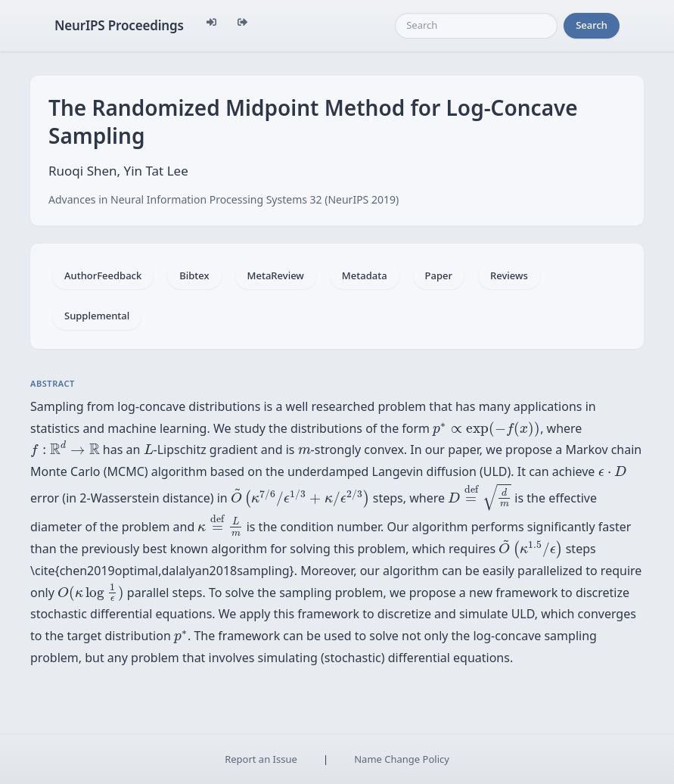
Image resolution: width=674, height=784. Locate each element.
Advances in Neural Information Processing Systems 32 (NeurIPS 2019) (224, 199)
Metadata (365, 275)
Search (592, 25)
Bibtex (194, 275)
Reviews (509, 275)
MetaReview (276, 275)
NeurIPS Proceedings (119, 25)
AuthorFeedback (103, 275)
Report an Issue (261, 759)
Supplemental (97, 316)
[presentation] (486, 429)
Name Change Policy (402, 759)
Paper (439, 275)
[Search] (476, 26)
